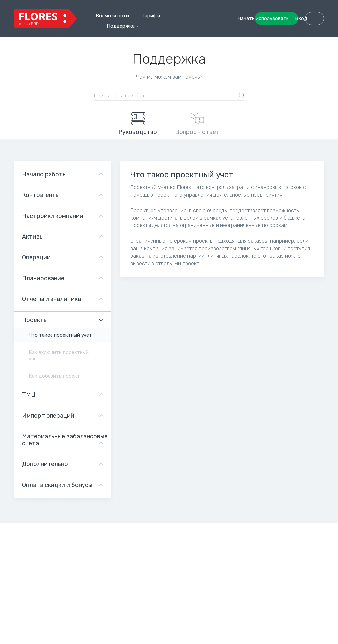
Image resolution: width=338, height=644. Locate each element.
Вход (308, 35)
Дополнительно (45, 464)
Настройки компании (53, 216)
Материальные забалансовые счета (65, 440)
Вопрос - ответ (197, 124)
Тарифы (151, 16)
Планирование (43, 278)
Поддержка (121, 26)
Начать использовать (289, 18)
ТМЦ (29, 395)
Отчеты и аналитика (51, 299)
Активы (33, 237)
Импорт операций (48, 416)
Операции (36, 257)
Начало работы (44, 174)
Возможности (112, 16)
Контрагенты (41, 195)
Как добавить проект (54, 376)
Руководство (138, 124)
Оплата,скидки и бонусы (57, 485)
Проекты (35, 320)
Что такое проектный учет (60, 335)
